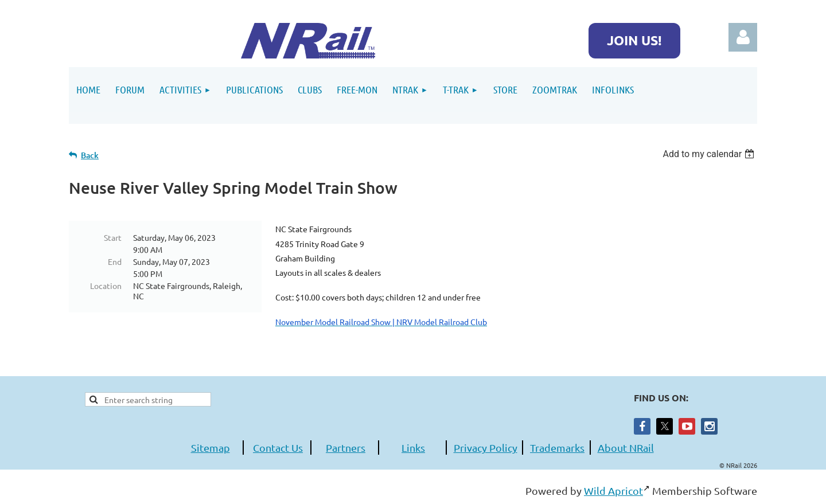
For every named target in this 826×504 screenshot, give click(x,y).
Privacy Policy (486, 448)
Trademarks (557, 448)
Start (113, 237)
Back (90, 155)
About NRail (626, 448)
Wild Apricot (613, 491)
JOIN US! (634, 40)
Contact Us (278, 448)
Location (106, 286)
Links (413, 448)
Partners (346, 448)
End (115, 261)
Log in (743, 37)
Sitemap (211, 448)
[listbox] (710, 154)
